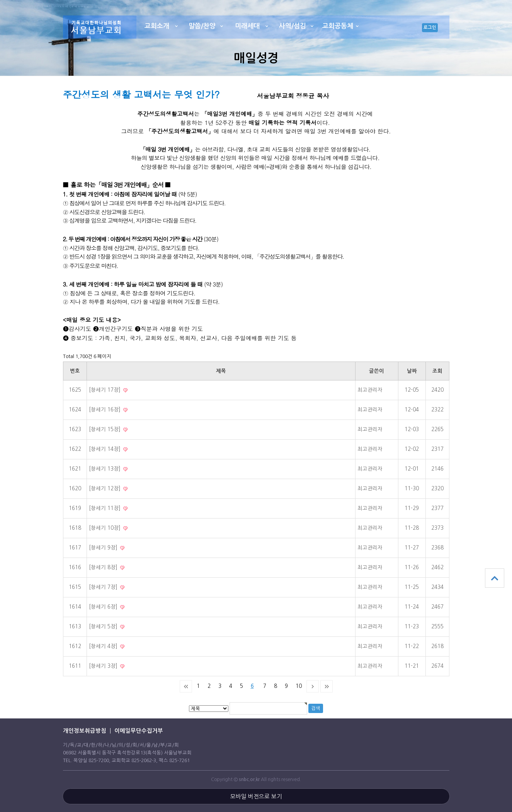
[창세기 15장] (105, 429)
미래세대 (247, 26)
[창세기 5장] (104, 627)
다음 (313, 686)
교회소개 (157, 26)
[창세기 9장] (104, 548)
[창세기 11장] (105, 508)
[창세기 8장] (104, 567)
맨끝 (327, 686)
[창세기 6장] (104, 607)
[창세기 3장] (104, 666)
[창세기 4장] (104, 646)
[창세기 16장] (105, 410)
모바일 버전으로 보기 (256, 796)
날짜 (412, 371)
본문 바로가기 (0, 0)
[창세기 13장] (105, 469)
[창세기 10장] (105, 528)
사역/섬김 (293, 26)
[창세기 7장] (104, 587)
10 (299, 686)
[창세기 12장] (105, 489)
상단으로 (495, 578)
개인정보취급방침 (85, 731)
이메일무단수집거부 (139, 731)
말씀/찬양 (202, 26)
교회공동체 (338, 26)
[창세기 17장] (105, 390)
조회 (437, 371)
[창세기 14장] (105, 449)
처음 (186, 686)
